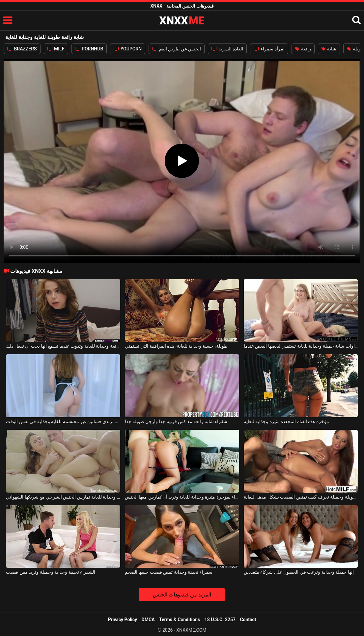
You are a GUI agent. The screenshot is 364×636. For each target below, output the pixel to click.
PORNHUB (89, 49)
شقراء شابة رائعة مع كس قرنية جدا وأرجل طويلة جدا (176, 421)
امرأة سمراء (269, 49)
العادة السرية (227, 49)
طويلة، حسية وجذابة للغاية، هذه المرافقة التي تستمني (176, 346)
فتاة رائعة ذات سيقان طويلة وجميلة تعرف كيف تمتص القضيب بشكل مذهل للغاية (301, 497)
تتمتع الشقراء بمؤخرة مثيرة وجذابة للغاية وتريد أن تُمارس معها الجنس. (182, 497)
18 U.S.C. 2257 (220, 620)
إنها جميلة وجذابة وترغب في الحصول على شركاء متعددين (299, 572)
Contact (248, 620)
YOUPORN (128, 49)
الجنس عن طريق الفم (177, 49)
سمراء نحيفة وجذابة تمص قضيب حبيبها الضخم (169, 572)
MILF (56, 49)
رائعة (303, 49)
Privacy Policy (122, 620)
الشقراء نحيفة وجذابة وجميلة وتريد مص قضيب (51, 572)
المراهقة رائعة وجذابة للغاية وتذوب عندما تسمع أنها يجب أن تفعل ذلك (63, 346)
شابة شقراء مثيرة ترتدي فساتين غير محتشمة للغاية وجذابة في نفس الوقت (63, 421)
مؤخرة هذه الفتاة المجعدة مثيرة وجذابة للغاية (286, 421)
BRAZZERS (22, 49)
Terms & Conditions (180, 620)
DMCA (148, 620)
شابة (329, 49)
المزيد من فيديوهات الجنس (182, 595)
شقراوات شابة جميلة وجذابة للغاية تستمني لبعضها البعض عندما (301, 346)
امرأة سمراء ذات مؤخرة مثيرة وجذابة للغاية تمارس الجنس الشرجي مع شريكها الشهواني (63, 497)
